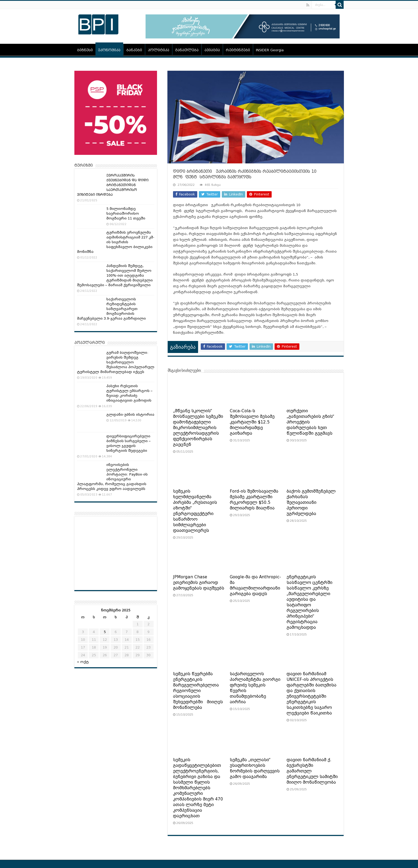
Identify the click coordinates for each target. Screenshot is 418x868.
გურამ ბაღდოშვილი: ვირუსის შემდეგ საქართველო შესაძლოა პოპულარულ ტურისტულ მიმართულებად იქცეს (116, 362)
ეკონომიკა (109, 50)
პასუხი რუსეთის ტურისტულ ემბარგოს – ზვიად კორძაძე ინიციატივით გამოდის (129, 393)
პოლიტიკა (159, 50)
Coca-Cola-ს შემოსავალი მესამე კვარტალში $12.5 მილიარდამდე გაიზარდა (252, 422)
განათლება (187, 50)
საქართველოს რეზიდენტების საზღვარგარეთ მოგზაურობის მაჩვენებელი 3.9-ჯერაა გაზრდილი (111, 309)
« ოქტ (83, 662)
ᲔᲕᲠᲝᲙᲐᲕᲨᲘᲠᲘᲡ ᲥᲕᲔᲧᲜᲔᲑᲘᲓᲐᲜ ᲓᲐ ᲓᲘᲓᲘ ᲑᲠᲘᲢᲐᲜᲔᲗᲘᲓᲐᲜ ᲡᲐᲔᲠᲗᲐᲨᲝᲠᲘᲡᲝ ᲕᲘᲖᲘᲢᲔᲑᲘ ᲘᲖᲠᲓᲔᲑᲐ (113, 185)
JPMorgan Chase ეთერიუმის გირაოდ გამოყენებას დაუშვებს (199, 583)
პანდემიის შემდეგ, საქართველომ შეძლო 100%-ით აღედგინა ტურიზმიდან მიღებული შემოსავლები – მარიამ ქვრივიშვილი (115, 275)
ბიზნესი (85, 50)
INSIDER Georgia (270, 50)
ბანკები (134, 50)
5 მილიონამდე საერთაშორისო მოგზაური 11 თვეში (126, 213)
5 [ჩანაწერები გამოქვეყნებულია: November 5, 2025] (105, 632)
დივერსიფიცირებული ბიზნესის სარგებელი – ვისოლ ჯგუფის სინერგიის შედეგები (128, 443)
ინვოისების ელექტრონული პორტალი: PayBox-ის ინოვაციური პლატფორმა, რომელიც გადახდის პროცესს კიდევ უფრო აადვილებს (112, 477)
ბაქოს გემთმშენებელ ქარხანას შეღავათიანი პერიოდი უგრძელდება (311, 502)
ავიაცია (212, 50)
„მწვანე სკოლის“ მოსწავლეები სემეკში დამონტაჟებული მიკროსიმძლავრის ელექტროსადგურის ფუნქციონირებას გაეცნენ (198, 428)
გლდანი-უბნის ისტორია (130, 415)
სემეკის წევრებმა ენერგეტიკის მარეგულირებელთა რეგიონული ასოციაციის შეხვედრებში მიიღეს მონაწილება (198, 691)
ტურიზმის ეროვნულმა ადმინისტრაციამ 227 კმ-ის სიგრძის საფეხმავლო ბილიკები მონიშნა (116, 242)
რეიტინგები (238, 50)
